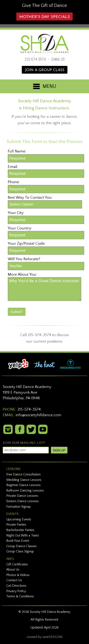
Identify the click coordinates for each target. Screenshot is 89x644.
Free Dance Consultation (23, 474)
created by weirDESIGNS (45, 637)
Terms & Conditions (20, 596)
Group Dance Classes (21, 546)
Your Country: (20, 228)
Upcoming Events (19, 519)
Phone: (14, 182)
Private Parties (16, 525)
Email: (13, 167)
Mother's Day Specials (44, 17)
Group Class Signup (20, 551)
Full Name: (17, 151)
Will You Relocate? (24, 259)
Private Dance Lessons (22, 496)
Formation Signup (19, 507)
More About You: (22, 275)
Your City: (16, 213)
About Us (13, 570)
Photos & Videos (18, 575)
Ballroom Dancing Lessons (25, 490)
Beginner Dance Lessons (23, 485)
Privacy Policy (16, 591)
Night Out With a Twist (23, 535)
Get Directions (16, 586)
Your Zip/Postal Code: (27, 244)
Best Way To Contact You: (30, 198)
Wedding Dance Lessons (24, 480)
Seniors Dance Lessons (23, 501)
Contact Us (14, 580)
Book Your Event (18, 541)
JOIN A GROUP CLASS (45, 70)
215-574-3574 (35, 59)
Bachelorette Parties (20, 530)
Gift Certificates (17, 564)
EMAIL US (58, 59)
